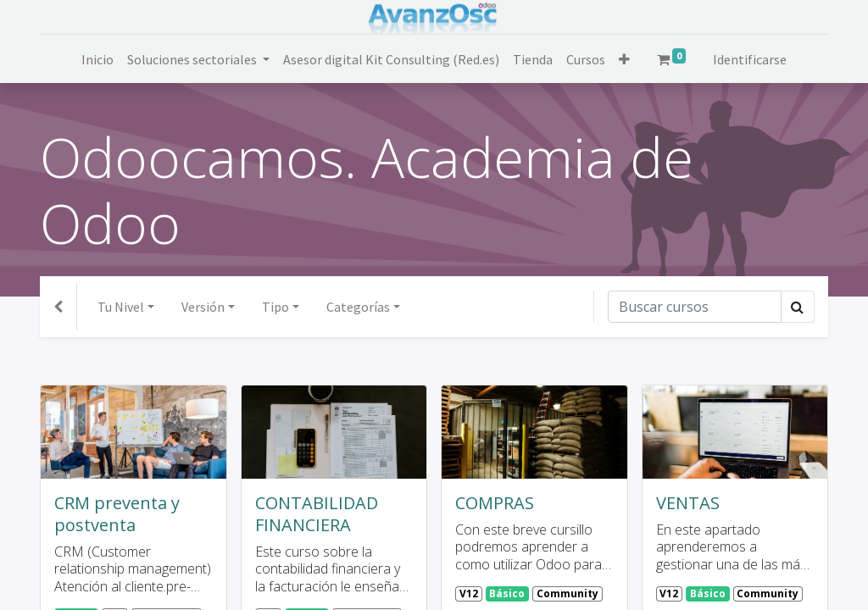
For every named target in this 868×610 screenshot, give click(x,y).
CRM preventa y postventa (117, 514)
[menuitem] (97, 59)
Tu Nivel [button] (121, 307)
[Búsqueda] (695, 307)
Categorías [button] (358, 307)
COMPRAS (495, 503)
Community (568, 593)
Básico (507, 593)
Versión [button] (203, 307)
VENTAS (688, 503)
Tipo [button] (275, 307)
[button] (624, 59)
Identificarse (750, 59)
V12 (469, 593)
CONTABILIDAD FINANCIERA (317, 514)
